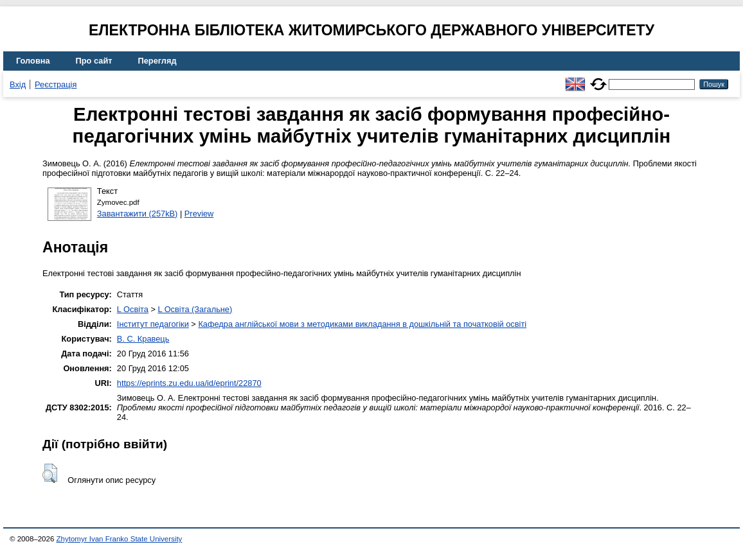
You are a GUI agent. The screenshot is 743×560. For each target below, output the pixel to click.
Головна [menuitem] (33, 61)
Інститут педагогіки (153, 324)
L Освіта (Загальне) (195, 309)
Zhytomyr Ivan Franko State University (120, 539)
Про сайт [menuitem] (94, 61)
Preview (199, 214)
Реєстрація (56, 84)
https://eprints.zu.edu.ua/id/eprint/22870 (189, 383)
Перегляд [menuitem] (157, 61)
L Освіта (133, 309)
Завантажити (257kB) (138, 214)
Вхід (18, 84)
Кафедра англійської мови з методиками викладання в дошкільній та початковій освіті (362, 324)
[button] (50, 473)
